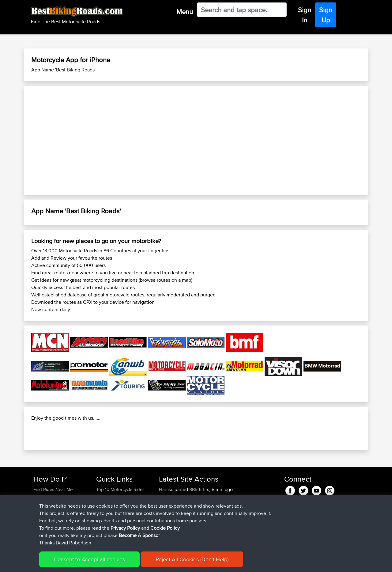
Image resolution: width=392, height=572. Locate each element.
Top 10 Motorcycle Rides (120, 489)
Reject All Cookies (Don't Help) (192, 559)
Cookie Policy (165, 528)
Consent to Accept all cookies (89, 559)
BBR (193, 489)
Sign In (305, 15)
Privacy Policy (125, 528)
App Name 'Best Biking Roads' (63, 70)
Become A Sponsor (139, 535)
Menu (185, 12)
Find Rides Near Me (53, 489)
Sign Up (326, 15)
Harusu (167, 489)
